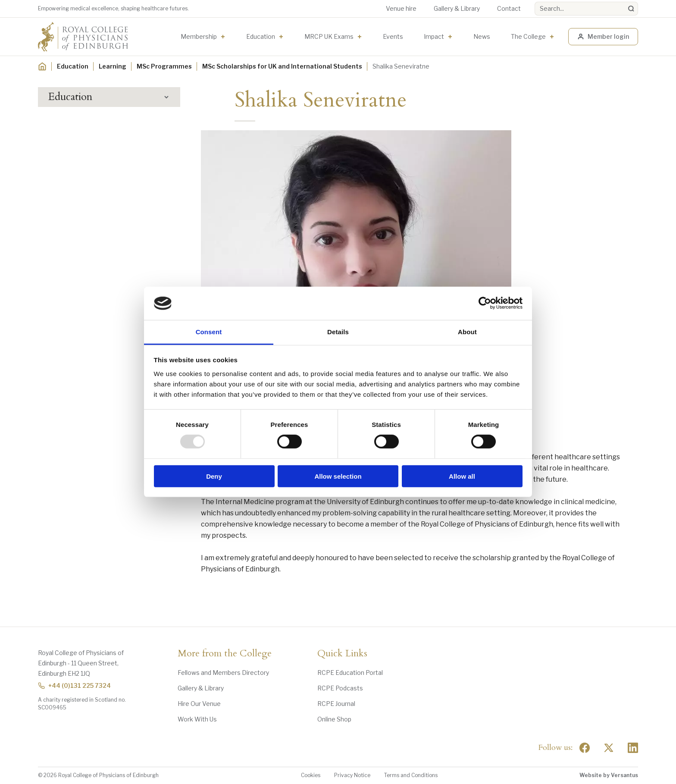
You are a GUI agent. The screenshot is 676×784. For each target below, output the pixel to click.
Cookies (311, 775)
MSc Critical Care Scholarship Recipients (104, 249)
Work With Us (197, 719)
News (482, 36)
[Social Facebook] (585, 748)
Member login (603, 36)
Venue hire (401, 8)
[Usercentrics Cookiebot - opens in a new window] (485, 303)
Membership (199, 36)
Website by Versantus (609, 775)
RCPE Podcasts (340, 688)
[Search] (631, 9)
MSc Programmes (164, 66)
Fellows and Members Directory (223, 673)
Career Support (80, 307)
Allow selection (338, 476)
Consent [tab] (209, 332)
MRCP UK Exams (329, 36)
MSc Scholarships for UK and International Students (282, 66)
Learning (113, 66)
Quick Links (342, 654)
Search (535, 2)
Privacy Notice (352, 775)
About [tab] (467, 332)
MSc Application (86, 230)
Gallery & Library (457, 8)
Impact (434, 36)
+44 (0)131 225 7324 (74, 685)
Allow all (462, 476)
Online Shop (334, 719)
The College (528, 36)
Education (261, 36)
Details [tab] (338, 332)
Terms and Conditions (411, 775)
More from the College (225, 654)
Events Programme (84, 143)
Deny (214, 476)
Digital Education (80, 158)
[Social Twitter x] (609, 748)
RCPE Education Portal (350, 673)
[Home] (42, 66)
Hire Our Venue (199, 704)
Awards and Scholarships (91, 174)
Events (393, 36)
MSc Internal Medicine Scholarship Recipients (112, 273)
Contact (509, 8)
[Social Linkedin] (633, 748)
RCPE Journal (336, 704)
